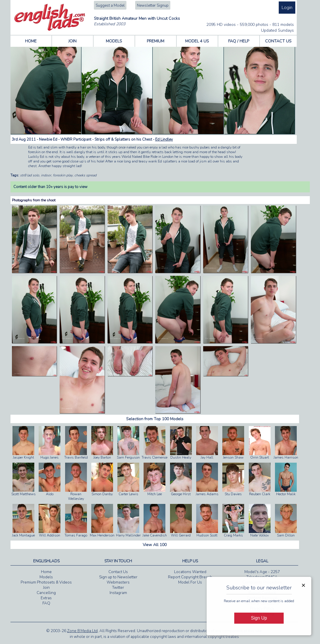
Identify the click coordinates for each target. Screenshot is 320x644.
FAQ (46, 603)
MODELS (114, 41)
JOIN (72, 41)
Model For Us (190, 582)
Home (46, 572)
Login (287, 8)
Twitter (118, 588)
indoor (46, 175)
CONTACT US (278, 41)
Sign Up (259, 618)
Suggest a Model (110, 6)
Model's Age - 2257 (262, 572)
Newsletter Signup (153, 6)
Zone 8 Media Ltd (82, 631)
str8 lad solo (30, 175)
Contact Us (118, 572)
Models (46, 577)
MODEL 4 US (197, 41)
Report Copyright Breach (190, 577)
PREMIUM (155, 41)
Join (46, 588)
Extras (46, 598)
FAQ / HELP (239, 41)
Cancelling (46, 593)
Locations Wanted (190, 572)
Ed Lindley (164, 139)
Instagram (118, 593)
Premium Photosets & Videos (46, 582)
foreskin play (63, 175)
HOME (31, 41)
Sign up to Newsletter (118, 577)
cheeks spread (85, 175)
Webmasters (118, 582)
